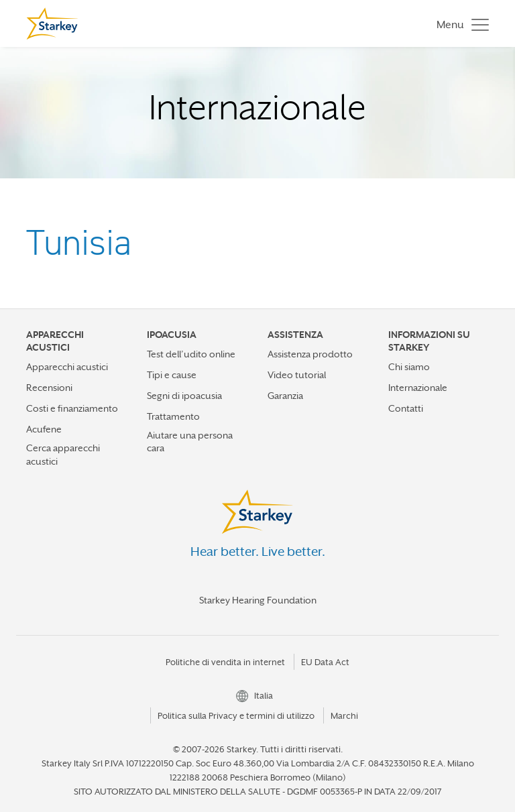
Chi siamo (409, 367)
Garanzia (285, 396)
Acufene (44, 429)
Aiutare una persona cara (190, 442)
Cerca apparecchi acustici (63, 454)
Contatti (406, 408)
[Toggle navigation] (459, 24)
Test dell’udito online (191, 354)
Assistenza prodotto (310, 354)
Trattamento (173, 416)
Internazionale (418, 388)
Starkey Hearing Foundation (258, 600)
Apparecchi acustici (67, 367)
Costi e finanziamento (72, 408)
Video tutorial (297, 375)
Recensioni (49, 388)
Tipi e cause (172, 375)
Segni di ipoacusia (184, 396)
